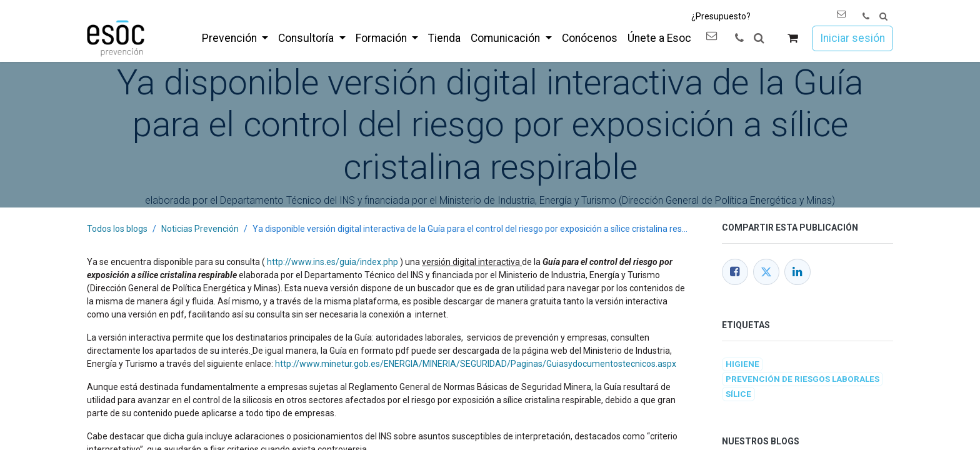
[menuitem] (235, 38)
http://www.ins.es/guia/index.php (332, 262)
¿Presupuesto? (721, 16)
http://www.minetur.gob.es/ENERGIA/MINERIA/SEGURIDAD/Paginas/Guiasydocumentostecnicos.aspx (476, 364)
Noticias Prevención (200, 229)
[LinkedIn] (797, 272)
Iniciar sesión (852, 38)
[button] (883, 17)
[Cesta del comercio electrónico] (793, 38)
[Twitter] (766, 272)
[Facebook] (735, 272)
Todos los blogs (117, 229)
